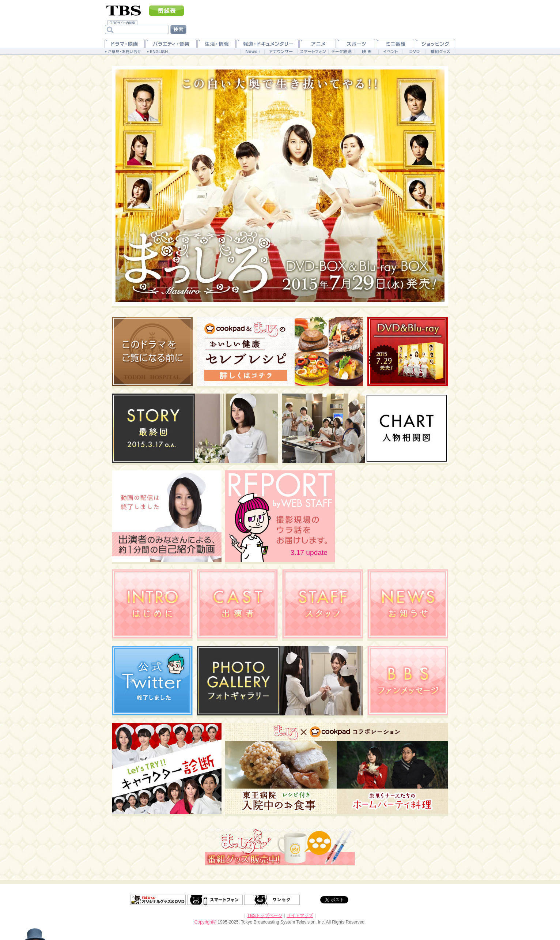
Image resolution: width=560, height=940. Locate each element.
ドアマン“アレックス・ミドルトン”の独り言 (31, 920)
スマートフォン (215, 900)
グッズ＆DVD (158, 900)
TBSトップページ (264, 915)
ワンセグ (272, 900)
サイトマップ (300, 915)
